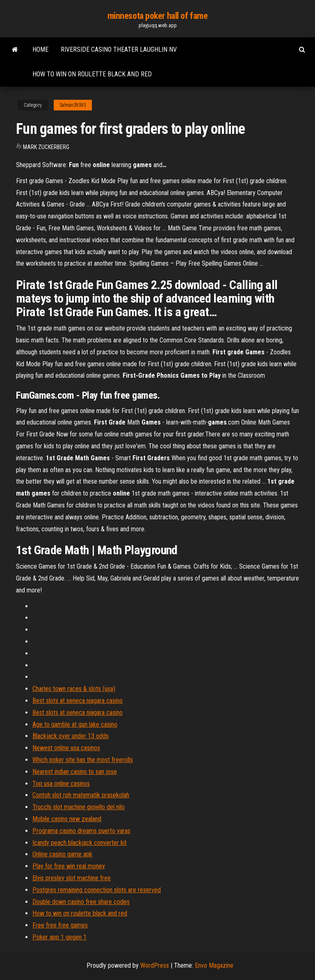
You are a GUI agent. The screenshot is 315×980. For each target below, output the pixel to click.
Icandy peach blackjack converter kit (80, 843)
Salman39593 (73, 105)
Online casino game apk (62, 854)
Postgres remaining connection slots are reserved (97, 890)
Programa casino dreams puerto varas (81, 831)
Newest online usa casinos (66, 748)
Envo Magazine (214, 965)
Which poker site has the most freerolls (83, 760)
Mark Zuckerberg (46, 147)
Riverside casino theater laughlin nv (119, 49)
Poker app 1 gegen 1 (59, 937)
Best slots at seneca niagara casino (78, 701)
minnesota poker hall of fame (158, 16)
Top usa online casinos (61, 784)
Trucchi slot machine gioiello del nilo (79, 807)
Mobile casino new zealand (67, 819)
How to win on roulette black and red (92, 74)
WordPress (155, 965)
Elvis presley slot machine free (72, 878)
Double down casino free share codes (81, 902)
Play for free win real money (69, 866)
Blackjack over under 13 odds (71, 736)
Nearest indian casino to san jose (75, 772)
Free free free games (60, 925)
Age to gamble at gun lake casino (75, 724)
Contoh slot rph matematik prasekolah (81, 795)
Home (40, 49)
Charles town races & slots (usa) (74, 689)
